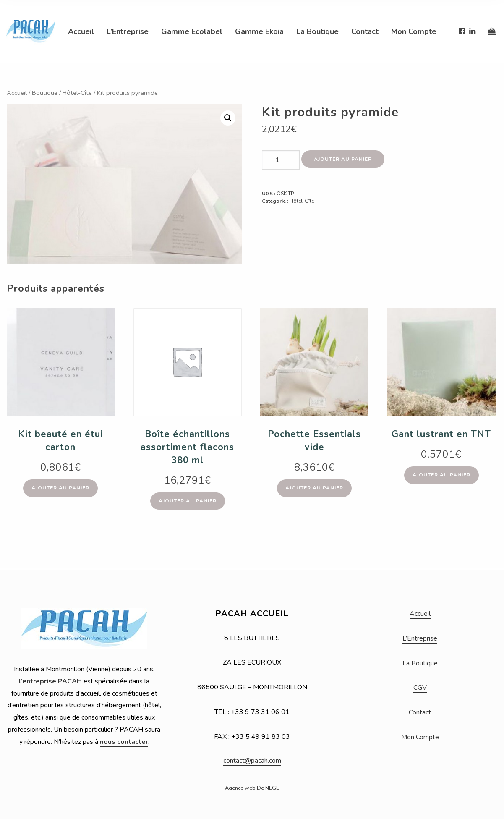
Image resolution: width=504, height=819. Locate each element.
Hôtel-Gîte (77, 93)
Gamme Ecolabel (192, 31)
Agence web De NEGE (252, 788)
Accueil (81, 31)
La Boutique (317, 31)
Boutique (45, 93)
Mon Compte (414, 31)
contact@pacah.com (252, 761)
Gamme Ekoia (259, 31)
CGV (420, 688)
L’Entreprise (128, 31)
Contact (365, 31)
